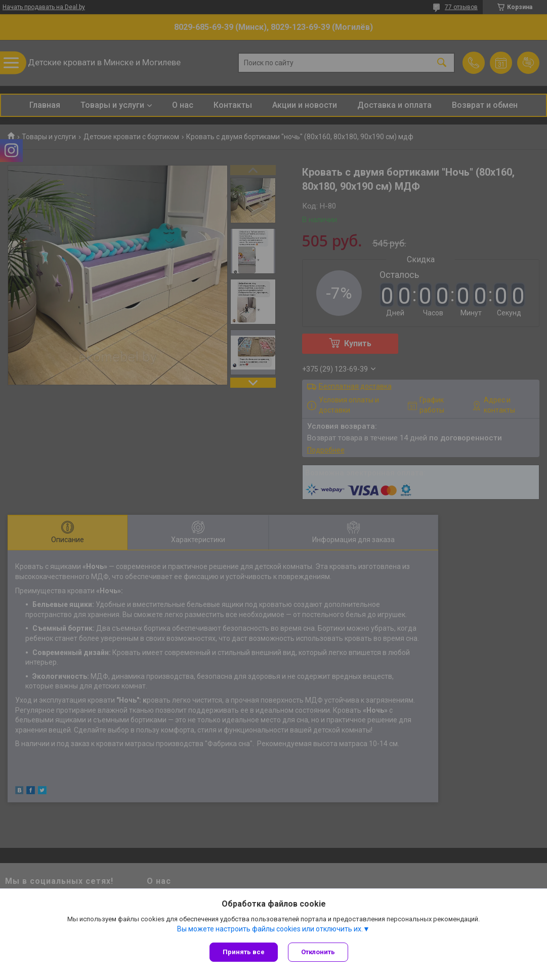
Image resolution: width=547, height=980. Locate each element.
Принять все (244, 952)
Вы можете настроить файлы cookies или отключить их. (270, 929)
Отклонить (318, 952)
